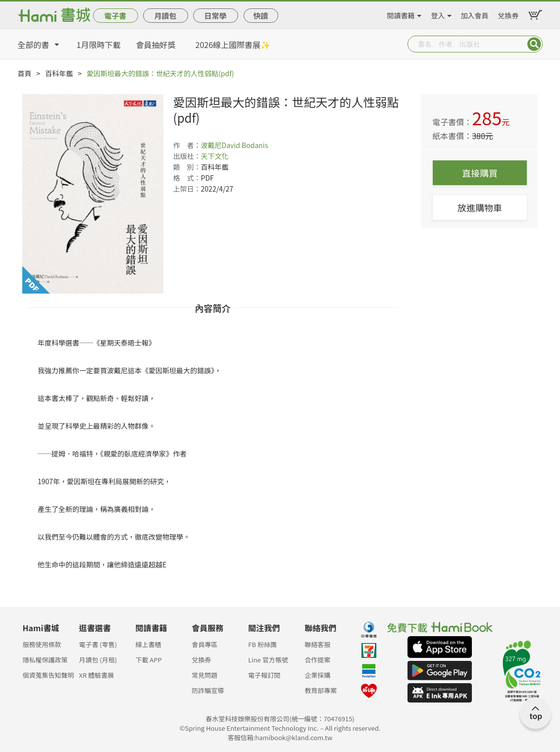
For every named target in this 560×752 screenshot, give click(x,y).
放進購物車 (480, 207)
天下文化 (215, 156)
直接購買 (480, 173)
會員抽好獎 (156, 45)
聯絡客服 (317, 644)
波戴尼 (211, 145)
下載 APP (148, 660)
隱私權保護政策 (45, 660)
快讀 (260, 16)
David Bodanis (245, 145)
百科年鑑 (59, 73)
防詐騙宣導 (208, 690)
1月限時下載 (99, 45)
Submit (534, 44)
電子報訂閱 (264, 675)
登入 (438, 14)
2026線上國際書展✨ (233, 45)
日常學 (215, 16)
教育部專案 (321, 690)
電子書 (115, 16)
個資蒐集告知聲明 (49, 675)
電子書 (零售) (98, 644)
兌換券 (509, 14)
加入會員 (475, 14)
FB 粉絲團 (262, 644)
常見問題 (204, 675)
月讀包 (165, 16)
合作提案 (317, 660)
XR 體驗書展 (96, 675)
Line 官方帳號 (268, 660)
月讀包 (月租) (98, 660)
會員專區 (204, 644)
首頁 (25, 73)
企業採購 (317, 675)
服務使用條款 (42, 644)
